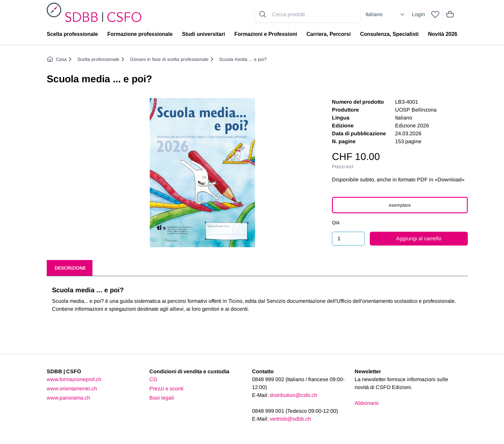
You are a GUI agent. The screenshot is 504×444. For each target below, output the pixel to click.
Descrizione (70, 268)
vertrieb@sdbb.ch (290, 419)
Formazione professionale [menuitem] (140, 34)
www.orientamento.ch (72, 389)
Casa (57, 59)
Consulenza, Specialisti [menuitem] (390, 34)
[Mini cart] (450, 14)
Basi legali (162, 398)
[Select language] (386, 14)
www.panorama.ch (68, 398)
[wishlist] (435, 14)
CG (153, 379)
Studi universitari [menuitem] (203, 34)
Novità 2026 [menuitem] (443, 34)
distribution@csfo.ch (293, 395)
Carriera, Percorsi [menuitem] (329, 34)
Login (418, 14)
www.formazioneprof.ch (74, 379)
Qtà (336, 222)
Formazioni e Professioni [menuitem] (266, 34)
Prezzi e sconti (166, 389)
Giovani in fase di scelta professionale (169, 59)
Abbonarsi (367, 403)
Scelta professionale (98, 59)
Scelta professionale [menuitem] (72, 34)
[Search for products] (315, 14)
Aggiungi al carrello (419, 238)
